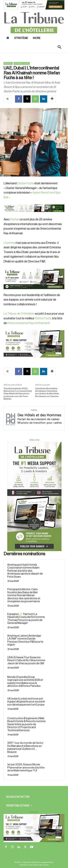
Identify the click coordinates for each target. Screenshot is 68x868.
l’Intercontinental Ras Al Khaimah (27, 323)
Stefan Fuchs (25, 183)
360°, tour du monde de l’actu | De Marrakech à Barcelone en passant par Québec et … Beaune (25, 747)
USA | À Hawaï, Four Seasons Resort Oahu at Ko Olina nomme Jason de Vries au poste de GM (26, 660)
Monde (8, 63)
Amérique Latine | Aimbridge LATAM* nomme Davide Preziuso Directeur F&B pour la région (25, 640)
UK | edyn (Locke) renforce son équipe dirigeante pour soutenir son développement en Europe (26, 702)
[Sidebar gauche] (34, 344)
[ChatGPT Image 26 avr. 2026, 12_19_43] (34, 9)
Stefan (15, 219)
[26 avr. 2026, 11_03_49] (34, 279)
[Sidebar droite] (34, 496)
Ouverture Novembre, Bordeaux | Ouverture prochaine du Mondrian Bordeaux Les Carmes (47, 392)
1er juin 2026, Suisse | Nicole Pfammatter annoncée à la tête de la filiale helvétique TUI (26, 768)
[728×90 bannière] (34, 828)
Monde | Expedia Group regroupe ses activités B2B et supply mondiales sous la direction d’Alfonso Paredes (25, 682)
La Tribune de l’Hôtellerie (19, 314)
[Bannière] (34, 215)
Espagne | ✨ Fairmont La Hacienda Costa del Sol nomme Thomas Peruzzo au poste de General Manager (26, 619)
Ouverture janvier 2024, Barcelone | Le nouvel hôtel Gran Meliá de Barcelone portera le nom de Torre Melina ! (18, 394)
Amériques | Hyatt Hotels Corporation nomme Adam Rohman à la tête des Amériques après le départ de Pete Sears (25, 571)
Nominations (22, 63)
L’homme (9, 243)
